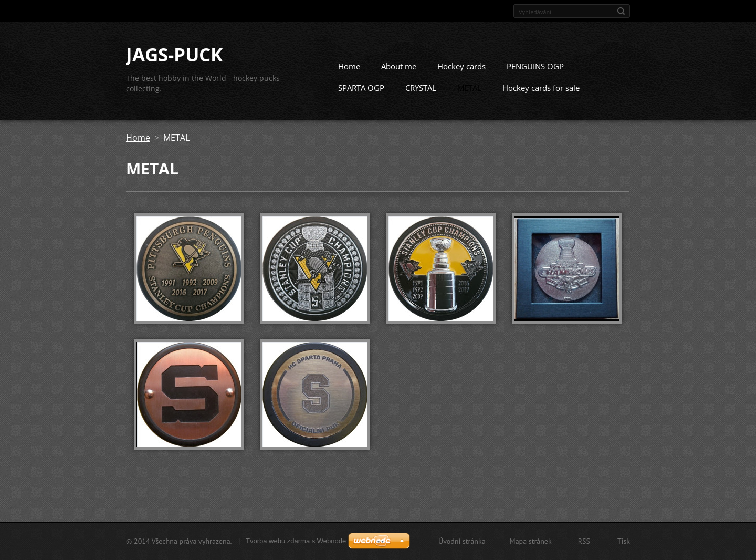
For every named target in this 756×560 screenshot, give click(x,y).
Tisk (624, 541)
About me (399, 66)
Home (349, 66)
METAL (469, 88)
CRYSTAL (421, 88)
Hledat (621, 11)
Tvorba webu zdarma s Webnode (296, 541)
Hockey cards (461, 66)
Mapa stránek (531, 541)
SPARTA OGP (361, 88)
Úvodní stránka (462, 541)
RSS (584, 541)
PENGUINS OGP (535, 66)
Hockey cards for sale (541, 88)
